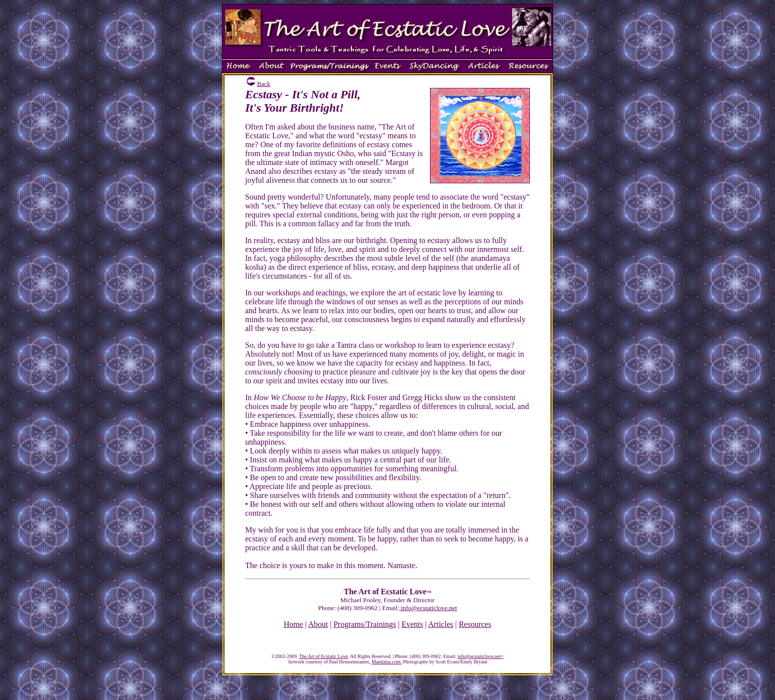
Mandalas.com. (387, 662)
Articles (441, 624)
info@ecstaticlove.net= (481, 656)
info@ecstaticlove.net (428, 608)
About (318, 624)
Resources (475, 624)
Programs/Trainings (365, 624)
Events (412, 624)
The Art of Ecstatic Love (323, 656)
